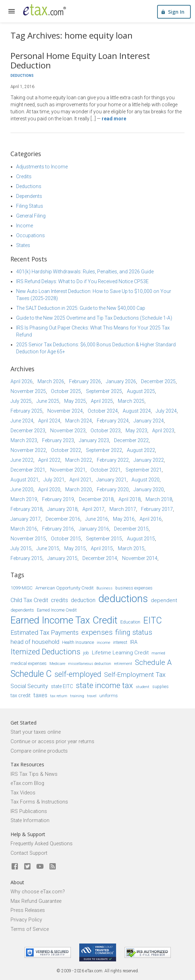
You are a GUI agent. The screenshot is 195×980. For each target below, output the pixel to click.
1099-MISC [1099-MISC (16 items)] (22, 588)
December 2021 (28, 470)
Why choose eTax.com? (38, 892)
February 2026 (85, 381)
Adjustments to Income (42, 167)
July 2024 (166, 411)
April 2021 (80, 480)
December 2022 (131, 440)
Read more (114, 119)
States (23, 245)
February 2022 (113, 460)
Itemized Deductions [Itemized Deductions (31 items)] (45, 652)
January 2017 (26, 519)
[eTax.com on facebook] (15, 867)
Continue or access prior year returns (52, 742)
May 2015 (75, 548)
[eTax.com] (45, 10)
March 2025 (131, 401)
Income (25, 226)
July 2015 (21, 548)
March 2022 (79, 460)
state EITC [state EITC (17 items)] (62, 686)
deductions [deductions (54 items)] (123, 599)
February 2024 (113, 421)
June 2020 (22, 489)
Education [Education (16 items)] (130, 622)
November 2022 (28, 450)
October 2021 (106, 470)
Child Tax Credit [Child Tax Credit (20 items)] (29, 600)
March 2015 (131, 548)
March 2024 (79, 421)
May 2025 (75, 401)
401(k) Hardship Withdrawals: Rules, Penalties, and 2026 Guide (85, 272)
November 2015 (28, 539)
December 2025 (158, 381)
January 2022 (149, 460)
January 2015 (62, 558)
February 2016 (58, 529)
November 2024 (65, 411)
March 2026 (51, 381)
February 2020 (113, 489)
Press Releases (28, 910)
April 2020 (49, 489)
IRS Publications (29, 811)
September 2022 (104, 450)
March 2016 (24, 529)
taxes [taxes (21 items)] (40, 695)
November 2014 (140, 558)
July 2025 (21, 401)
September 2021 (144, 470)
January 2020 (149, 489)
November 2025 (28, 391)
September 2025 (104, 391)
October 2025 (66, 391)
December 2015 (131, 529)
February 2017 (157, 509)
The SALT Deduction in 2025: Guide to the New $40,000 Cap (81, 308)
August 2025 (141, 391)
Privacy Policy (26, 920)
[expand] (12, 11)
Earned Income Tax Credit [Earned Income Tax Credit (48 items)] (64, 620)
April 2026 (22, 381)
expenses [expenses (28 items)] (97, 632)
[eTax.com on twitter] (27, 867)
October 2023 (106, 431)
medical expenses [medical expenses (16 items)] (29, 663)
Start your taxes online (36, 732)
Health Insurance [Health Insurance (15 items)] (78, 642)
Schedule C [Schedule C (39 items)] (31, 674)
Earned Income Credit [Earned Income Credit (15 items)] (57, 610)
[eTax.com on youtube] (40, 867)
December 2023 (28, 431)
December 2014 (100, 558)
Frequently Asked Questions (42, 844)
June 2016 (97, 519)
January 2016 (94, 529)
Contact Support (29, 853)
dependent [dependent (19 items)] (164, 600)
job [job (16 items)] (86, 653)
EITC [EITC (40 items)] (152, 621)
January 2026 (121, 381)
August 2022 (141, 450)
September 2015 (104, 539)
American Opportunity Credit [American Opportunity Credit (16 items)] (65, 588)
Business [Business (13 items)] (105, 588)
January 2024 (149, 421)
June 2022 (22, 460)
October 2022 (66, 450)
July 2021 (54, 480)
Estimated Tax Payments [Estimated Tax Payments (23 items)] (45, 632)
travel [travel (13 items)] (92, 696)
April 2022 (49, 460)
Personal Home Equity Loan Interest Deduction (80, 60)
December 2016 (63, 519)
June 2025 (48, 401)
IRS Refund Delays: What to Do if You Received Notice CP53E (82, 281)
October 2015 (66, 539)
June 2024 (22, 421)
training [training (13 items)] (77, 696)
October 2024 (103, 411)
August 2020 (146, 480)
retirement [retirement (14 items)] (123, 664)
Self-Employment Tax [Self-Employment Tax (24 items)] (135, 675)
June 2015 (48, 548)
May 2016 (124, 519)
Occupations (31, 235)
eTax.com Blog (27, 783)
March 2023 (24, 440)
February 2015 (26, 558)
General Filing (31, 216)
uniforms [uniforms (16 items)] (109, 696)
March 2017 (123, 509)
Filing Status (30, 206)
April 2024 (49, 421)
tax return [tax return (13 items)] (59, 696)
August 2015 (141, 539)
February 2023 (58, 440)
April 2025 (102, 401)
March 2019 (24, 499)
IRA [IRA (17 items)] (134, 642)
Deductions (22, 76)
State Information (30, 821)
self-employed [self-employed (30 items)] (78, 674)
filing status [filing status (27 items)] (134, 632)
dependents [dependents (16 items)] (22, 610)
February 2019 (58, 499)
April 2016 (151, 519)
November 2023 (68, 431)
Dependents (29, 196)
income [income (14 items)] (103, 642)
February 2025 (26, 411)
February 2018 (26, 509)
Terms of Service (30, 929)
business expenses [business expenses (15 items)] (134, 588)
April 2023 (163, 431)
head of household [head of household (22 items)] (35, 642)
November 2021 (68, 470)
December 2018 (96, 499)
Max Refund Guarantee (36, 901)
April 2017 (93, 509)
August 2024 (137, 411)
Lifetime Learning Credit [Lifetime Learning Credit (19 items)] (120, 653)
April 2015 (102, 548)
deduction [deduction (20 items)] (83, 600)
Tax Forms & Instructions (39, 802)
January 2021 (112, 480)
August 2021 (25, 480)
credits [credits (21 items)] (59, 600)
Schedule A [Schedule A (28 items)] (153, 662)
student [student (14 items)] (143, 687)
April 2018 (130, 499)
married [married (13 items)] (158, 653)
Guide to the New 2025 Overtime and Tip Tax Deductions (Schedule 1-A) (94, 318)
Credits (24, 176)
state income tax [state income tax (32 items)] (104, 685)
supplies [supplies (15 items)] (160, 687)
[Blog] (53, 867)
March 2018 (159, 499)
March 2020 (79, 489)
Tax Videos (23, 793)
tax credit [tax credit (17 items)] (21, 695)
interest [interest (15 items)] (120, 642)
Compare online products (39, 751)
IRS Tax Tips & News (34, 774)
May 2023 (136, 431)
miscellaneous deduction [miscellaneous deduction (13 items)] (90, 664)
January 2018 (62, 509)
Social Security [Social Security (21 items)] (29, 686)
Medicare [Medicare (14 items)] (57, 664)
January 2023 (94, 440)
